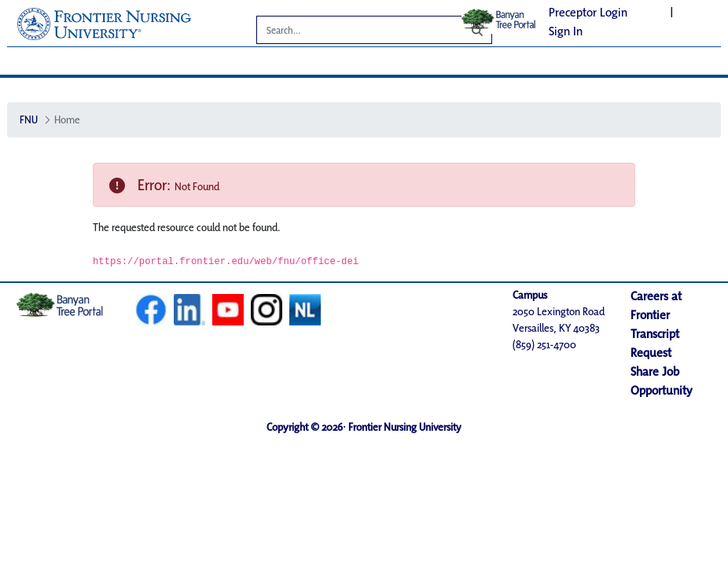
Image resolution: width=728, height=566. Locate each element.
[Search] (348, 32)
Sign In (566, 31)
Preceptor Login (588, 12)
